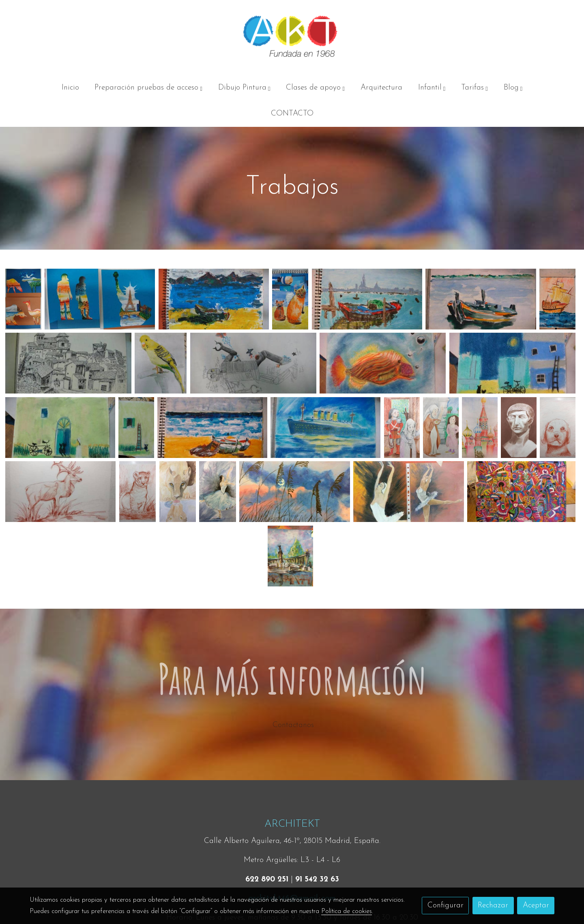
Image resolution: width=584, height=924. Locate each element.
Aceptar (536, 906)
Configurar (446, 906)
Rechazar (493, 906)
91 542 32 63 (317, 880)
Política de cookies (347, 911)
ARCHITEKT (292, 824)
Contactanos (292, 725)
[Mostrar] (23, 299)
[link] (292, 37)
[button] (149, 88)
